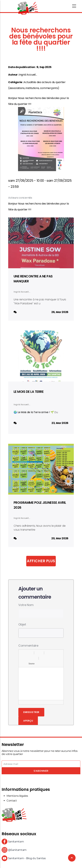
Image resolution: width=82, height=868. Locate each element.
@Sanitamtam (14, 850)
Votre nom (26, 605)
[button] (22, 653)
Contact (12, 801)
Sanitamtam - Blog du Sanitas (24, 858)
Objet (22, 624)
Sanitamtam (13, 842)
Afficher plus (41, 561)
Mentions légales (17, 796)
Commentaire (28, 646)
